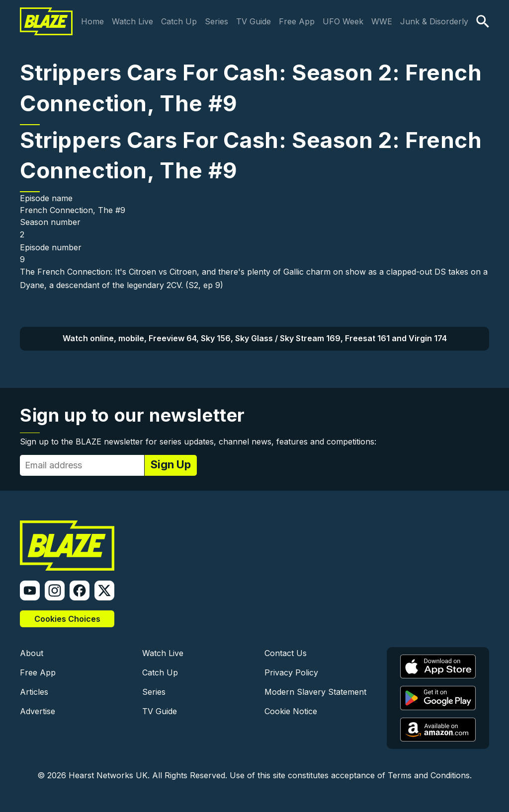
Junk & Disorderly (434, 21)
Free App (297, 21)
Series (216, 21)
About (32, 653)
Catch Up (179, 21)
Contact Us (286, 653)
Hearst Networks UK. (109, 775)
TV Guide (254, 21)
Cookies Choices (67, 619)
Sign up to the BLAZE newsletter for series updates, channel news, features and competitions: (198, 442)
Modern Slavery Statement (315, 692)
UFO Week (343, 21)
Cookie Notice (291, 711)
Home (92, 21)
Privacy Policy (291, 672)
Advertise (38, 711)
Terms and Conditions (429, 775)
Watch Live (132, 21)
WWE (382, 21)
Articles (34, 692)
